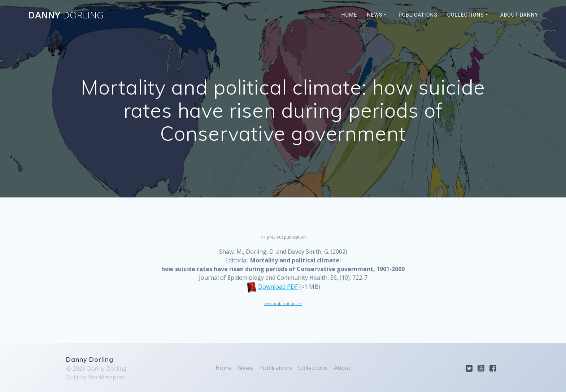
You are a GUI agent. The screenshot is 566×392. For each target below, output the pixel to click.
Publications (418, 15)
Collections (466, 15)
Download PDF (278, 287)
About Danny (519, 15)
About (342, 368)
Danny (66, 15)
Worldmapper (107, 377)
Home (349, 15)
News (375, 15)
